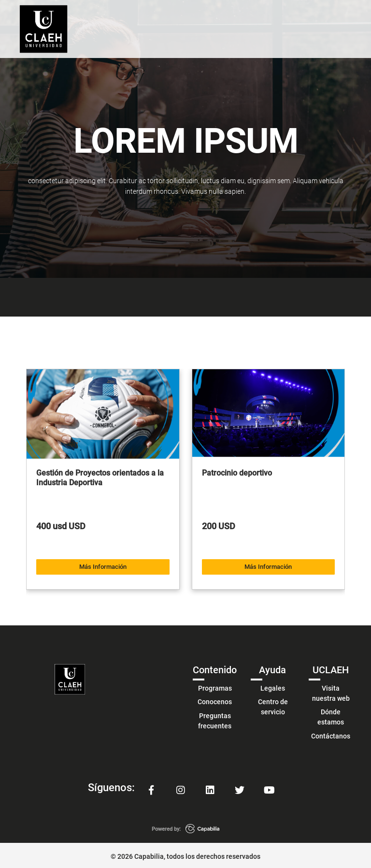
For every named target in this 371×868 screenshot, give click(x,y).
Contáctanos (331, 734)
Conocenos (215, 699)
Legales (273, 686)
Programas (215, 686)
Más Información (103, 565)
